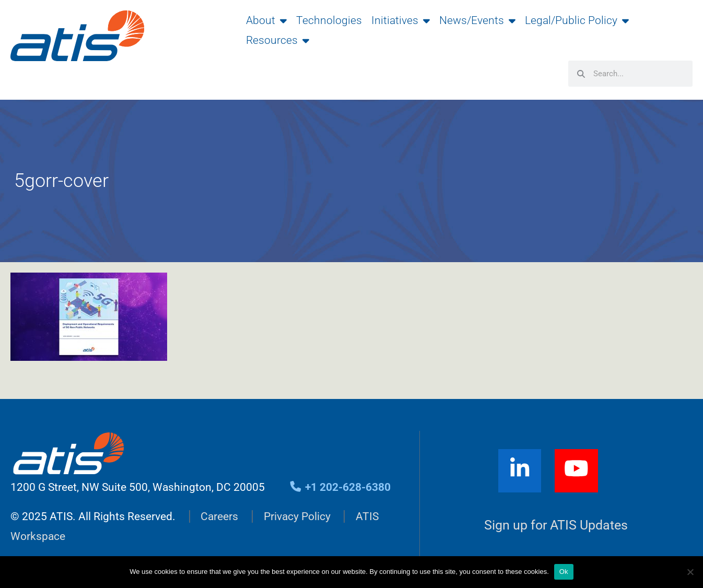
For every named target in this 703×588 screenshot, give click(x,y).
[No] (690, 572)
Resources (278, 40)
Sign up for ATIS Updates (556, 525)
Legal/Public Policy (577, 20)
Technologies (329, 20)
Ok (564, 572)
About (266, 20)
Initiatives (401, 20)
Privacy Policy (297, 516)
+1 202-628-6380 (340, 487)
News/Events (477, 20)
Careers (219, 516)
